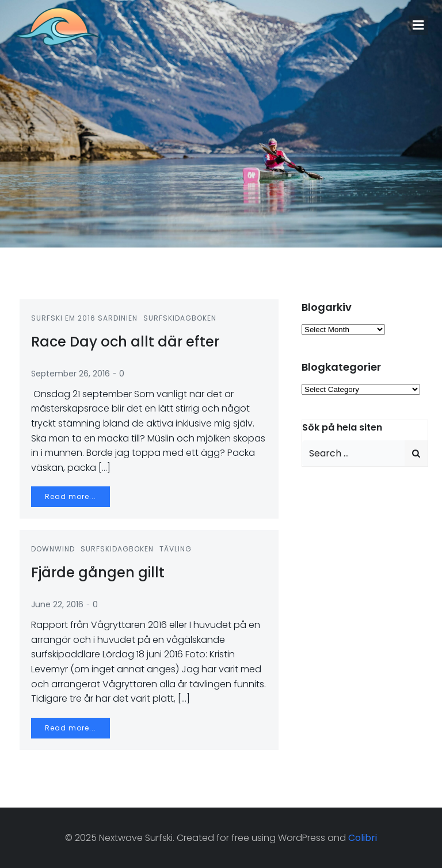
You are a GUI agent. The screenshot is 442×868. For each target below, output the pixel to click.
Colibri (363, 838)
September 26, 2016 (71, 374)
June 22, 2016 (57, 604)
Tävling (176, 549)
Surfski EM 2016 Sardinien (84, 318)
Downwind (53, 549)
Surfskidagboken (180, 318)
